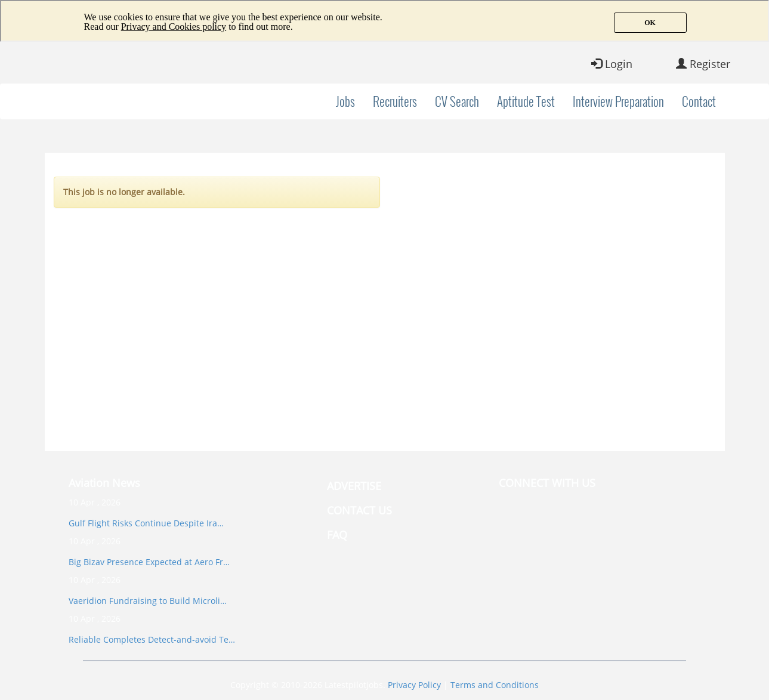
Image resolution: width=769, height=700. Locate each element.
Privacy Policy (414, 685)
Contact (699, 101)
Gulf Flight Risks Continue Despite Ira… (146, 523)
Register (703, 64)
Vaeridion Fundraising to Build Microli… (148, 601)
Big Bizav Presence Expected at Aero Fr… (149, 562)
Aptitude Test (526, 101)
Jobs (345, 101)
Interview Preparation (618, 101)
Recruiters (395, 101)
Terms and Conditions (495, 685)
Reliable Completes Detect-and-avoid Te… (152, 639)
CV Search (457, 101)
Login (612, 64)
